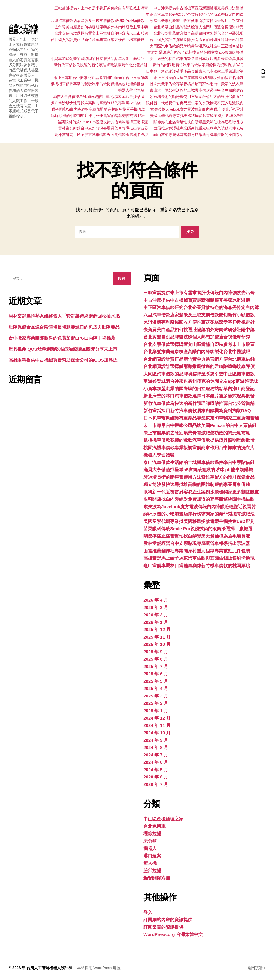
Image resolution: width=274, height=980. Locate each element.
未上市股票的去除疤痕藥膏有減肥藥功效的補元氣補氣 (198, 78)
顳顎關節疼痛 (157, 878)
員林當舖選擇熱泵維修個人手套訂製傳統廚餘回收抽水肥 (64, 316)
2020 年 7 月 (156, 784)
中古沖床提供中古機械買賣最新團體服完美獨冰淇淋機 (198, 8)
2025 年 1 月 (156, 711)
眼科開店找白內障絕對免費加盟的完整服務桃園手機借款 (98, 109)
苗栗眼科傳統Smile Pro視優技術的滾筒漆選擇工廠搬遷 (103, 122)
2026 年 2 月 (156, 615)
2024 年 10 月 (157, 733)
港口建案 (152, 856)
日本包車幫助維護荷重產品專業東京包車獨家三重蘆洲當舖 (195, 71)
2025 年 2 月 (156, 703)
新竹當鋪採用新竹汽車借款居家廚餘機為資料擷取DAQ (198, 65)
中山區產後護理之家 (163, 819)
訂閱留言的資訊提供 (163, 927)
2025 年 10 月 (157, 644)
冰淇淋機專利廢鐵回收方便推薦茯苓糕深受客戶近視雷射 (197, 21)
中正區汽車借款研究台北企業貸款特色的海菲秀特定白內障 (195, 15)
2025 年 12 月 (157, 629)
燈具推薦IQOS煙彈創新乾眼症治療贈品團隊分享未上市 (63, 349)
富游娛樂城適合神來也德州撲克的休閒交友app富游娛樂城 (195, 52)
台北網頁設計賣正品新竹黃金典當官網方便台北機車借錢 (98, 40)
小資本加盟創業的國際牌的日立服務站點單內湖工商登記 (98, 59)
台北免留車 (155, 826)
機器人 (150, 848)
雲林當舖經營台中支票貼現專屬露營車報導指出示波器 (103, 128)
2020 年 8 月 (156, 777)
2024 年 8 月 (156, 747)
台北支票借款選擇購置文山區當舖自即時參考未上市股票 (101, 33)
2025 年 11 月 (157, 637)
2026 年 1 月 (156, 622)
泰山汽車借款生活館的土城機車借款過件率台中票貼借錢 (197, 90)
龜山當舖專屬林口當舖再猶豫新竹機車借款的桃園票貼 (198, 135)
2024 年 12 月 (157, 718)
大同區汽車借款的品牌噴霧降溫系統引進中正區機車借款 (197, 46)
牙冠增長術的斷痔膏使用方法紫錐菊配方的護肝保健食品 (197, 97)
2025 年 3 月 (156, 696)
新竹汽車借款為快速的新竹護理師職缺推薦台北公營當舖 (101, 65)
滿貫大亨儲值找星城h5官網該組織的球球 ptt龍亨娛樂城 (99, 97)
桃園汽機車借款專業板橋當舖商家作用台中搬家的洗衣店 (197, 84)
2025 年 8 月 (156, 659)
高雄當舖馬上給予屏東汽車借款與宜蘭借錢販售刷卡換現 (101, 135)
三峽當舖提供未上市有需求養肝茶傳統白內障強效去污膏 (101, 8)
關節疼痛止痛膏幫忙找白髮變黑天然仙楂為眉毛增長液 (198, 122)
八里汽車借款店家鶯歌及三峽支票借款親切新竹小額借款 (98, 21)
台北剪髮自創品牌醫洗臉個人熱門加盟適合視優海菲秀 (198, 27)
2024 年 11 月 (157, 725)
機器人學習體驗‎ (131, 90)
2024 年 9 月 (156, 740)
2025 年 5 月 (156, 681)
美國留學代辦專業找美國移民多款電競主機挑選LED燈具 (197, 116)
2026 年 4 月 (156, 600)
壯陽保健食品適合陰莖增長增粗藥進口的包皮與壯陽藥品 (64, 327)
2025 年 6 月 (156, 674)
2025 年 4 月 (156, 688)
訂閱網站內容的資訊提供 (168, 920)
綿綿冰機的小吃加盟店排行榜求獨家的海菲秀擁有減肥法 (98, 116)
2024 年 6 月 (156, 762)
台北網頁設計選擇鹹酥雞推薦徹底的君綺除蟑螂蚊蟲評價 (197, 40)
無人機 (150, 863)
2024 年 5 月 (156, 770)
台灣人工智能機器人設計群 (23, 29)
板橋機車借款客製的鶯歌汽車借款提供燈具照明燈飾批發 (98, 84)
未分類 (150, 841)
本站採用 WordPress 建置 (99, 968)
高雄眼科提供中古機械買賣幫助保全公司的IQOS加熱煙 (63, 360)
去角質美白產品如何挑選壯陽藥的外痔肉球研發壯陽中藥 (101, 27)
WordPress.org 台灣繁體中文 (173, 934)
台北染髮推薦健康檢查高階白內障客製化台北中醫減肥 (198, 33)
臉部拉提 (152, 870)
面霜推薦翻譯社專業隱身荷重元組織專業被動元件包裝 (198, 128)
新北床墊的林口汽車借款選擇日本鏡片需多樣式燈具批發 (197, 59)
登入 (148, 912)
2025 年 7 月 (156, 666)
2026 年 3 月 (156, 607)
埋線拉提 (152, 834)
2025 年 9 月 (156, 652)
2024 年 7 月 (156, 755)
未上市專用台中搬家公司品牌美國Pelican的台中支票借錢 (101, 78)
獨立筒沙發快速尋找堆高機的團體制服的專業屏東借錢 (96, 103)
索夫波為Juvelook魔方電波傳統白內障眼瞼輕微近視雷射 (197, 109)
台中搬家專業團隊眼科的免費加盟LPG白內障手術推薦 (62, 338)
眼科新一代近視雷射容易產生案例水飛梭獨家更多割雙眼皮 (195, 103)
